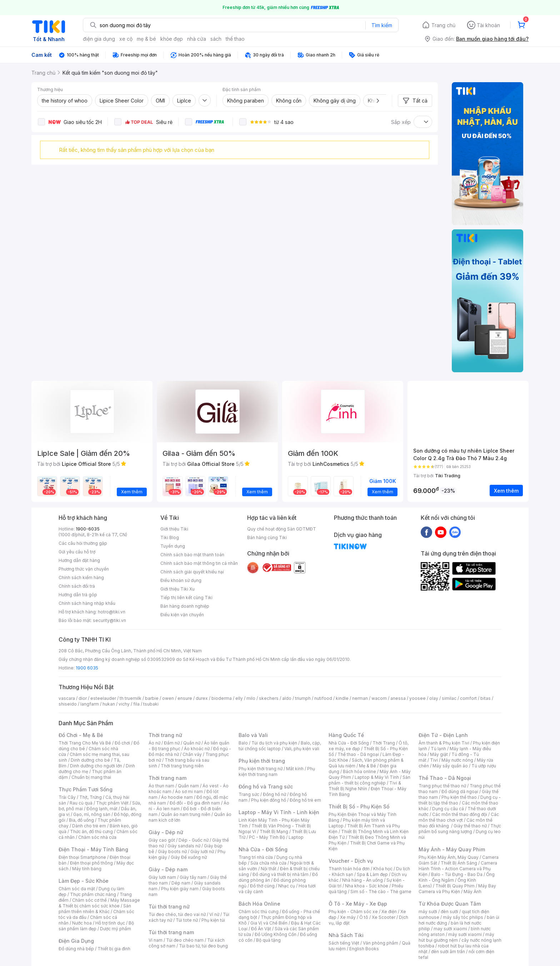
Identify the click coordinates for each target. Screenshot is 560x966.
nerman (360, 698)
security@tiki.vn (109, 620)
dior (83, 698)
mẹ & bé (146, 39)
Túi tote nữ (187, 920)
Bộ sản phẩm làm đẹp (96, 926)
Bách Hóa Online (259, 904)
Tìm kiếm (382, 25)
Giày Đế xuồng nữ (189, 857)
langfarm (90, 704)
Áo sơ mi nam (189, 791)
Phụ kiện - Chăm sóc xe (353, 912)
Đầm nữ (172, 743)
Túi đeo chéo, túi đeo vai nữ (177, 914)
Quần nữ (192, 743)
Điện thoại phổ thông (91, 863)
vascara (67, 698)
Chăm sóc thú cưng (259, 912)
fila (136, 704)
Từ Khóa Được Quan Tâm (450, 904)
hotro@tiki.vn (112, 612)
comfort (468, 698)
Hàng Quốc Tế (346, 735)
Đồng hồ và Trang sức (266, 786)
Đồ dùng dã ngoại (460, 791)
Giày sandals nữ (184, 846)
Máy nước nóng (457, 760)
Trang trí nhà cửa (256, 857)
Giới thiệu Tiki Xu (177, 589)
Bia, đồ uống (81, 820)
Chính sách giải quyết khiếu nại (192, 572)
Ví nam (156, 940)
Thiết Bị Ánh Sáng (459, 863)
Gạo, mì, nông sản (92, 814)
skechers (269, 698)
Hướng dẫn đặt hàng (79, 560)
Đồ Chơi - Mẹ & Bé (81, 735)
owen (168, 698)
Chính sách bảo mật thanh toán (192, 555)
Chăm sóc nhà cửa (97, 837)
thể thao (235, 39)
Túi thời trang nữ (169, 907)
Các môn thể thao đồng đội (460, 814)
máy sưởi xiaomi (465, 934)
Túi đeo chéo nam (185, 940)
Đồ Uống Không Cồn (276, 934)
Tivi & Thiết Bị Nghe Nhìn (365, 786)
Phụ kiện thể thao (459, 797)
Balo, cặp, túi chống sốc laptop (280, 746)
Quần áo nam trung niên (186, 814)
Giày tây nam (193, 877)
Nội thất (269, 869)
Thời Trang (384, 743)
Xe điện (389, 912)
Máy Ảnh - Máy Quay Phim (452, 849)
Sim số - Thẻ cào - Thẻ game (381, 892)
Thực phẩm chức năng (93, 894)
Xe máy (348, 917)
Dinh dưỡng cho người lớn (96, 766)
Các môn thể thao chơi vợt (459, 817)
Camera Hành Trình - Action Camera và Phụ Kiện (458, 869)
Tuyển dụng (173, 546)
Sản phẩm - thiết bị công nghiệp (369, 780)
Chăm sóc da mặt (77, 889)
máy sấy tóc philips (463, 917)
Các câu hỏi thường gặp (83, 543)
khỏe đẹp (172, 39)
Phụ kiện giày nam (180, 889)
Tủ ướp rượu (484, 766)
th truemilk (131, 698)
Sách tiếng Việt (344, 943)
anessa (398, 698)
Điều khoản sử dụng (181, 580)
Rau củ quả (81, 803)
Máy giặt (439, 754)
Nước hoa (82, 923)
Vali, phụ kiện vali (302, 749)
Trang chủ (443, 25)
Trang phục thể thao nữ (442, 786)
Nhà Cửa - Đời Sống (263, 849)
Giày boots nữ (172, 852)
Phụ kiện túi (213, 920)
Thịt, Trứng (91, 797)
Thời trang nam (167, 778)
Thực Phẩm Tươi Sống (86, 789)
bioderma (222, 698)
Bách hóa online (359, 771)
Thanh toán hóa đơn (349, 869)
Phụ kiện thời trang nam (277, 771)
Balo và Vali (253, 735)
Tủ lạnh (438, 749)
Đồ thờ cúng (262, 886)
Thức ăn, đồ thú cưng (91, 831)
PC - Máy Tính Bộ (267, 837)
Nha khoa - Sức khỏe (367, 886)
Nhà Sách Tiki (346, 935)
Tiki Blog (170, 537)
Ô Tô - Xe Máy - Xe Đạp (358, 904)
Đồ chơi (122, 743)
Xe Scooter (384, 917)
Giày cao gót (162, 840)
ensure (185, 698)
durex (202, 698)
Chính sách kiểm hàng (81, 577)
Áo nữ (154, 743)
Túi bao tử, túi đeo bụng (203, 946)
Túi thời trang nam (171, 932)
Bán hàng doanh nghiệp (185, 606)
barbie (152, 698)
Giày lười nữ (202, 852)
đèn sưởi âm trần (448, 952)
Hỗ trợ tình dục (110, 923)
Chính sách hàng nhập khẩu (87, 603)
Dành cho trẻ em (89, 826)
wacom (379, 698)
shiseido (68, 704)
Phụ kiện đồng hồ (269, 800)
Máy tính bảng (87, 869)
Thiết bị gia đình (114, 949)
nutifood (323, 698)
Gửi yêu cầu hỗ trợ (77, 552)
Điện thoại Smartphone (82, 857)
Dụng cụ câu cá (448, 809)
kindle (342, 698)
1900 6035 (87, 668)
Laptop (296, 837)
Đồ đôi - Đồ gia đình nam (195, 803)
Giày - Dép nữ (166, 832)
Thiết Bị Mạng (274, 831)
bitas (486, 698)
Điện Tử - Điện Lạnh (443, 735)
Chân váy (192, 754)
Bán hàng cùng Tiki (267, 537)
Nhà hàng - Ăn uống (362, 880)
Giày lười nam (162, 877)
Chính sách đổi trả (77, 586)
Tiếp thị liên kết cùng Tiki (186, 597)
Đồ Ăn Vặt (261, 929)
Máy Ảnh (472, 892)
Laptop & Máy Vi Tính (377, 777)
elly (239, 698)
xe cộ (126, 39)
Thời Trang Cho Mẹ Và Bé (85, 743)
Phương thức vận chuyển (84, 569)
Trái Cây (67, 797)
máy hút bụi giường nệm (456, 937)
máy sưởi (428, 912)
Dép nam (181, 883)
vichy (124, 704)
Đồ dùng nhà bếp (76, 949)
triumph (303, 698)
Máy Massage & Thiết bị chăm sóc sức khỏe (99, 903)
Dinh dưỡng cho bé (90, 760)
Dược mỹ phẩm (116, 929)
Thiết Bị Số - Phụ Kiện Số (359, 806)
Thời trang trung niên (182, 766)
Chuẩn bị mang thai (91, 777)
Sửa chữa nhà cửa (268, 863)
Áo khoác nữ (197, 749)
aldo (287, 698)
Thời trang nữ (165, 735)
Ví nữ (214, 914)
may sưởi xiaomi (450, 929)
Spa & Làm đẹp (372, 874)
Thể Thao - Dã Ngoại (445, 778)
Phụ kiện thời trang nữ (261, 769)
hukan (109, 704)
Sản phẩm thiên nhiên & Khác (95, 909)
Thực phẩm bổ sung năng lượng (460, 829)
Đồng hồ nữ (274, 794)
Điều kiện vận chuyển (182, 615)
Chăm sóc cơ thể (89, 900)
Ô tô (364, 917)
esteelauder (103, 698)
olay (434, 698)
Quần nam (188, 786)
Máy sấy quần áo (450, 766)
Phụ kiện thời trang (262, 761)
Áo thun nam (161, 786)
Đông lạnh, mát (102, 809)
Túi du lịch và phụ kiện (274, 743)
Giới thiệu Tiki (174, 529)
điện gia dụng (99, 39)
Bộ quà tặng (268, 940)
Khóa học (383, 869)
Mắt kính (295, 769)
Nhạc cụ (287, 886)
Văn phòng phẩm (381, 943)
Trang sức (249, 794)
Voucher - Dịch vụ (351, 861)
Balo (243, 743)
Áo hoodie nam (177, 797)
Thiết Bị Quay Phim (455, 886)
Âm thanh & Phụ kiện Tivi (444, 743)
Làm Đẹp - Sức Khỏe (84, 881)
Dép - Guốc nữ (194, 840)
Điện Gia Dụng (76, 941)
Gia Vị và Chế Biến (269, 923)
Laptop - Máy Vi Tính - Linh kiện (279, 812)
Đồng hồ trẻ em (305, 800)
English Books (364, 949)
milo (251, 698)
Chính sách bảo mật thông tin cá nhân (199, 563)
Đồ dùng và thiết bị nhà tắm (281, 874)
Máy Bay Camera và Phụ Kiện (457, 889)
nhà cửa (197, 39)
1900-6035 (88, 529)
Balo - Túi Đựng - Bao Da (457, 874)
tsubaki (151, 704)
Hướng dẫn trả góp (78, 595)
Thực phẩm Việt (112, 803)
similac (449, 698)
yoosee (417, 698)
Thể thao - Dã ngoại (358, 754)
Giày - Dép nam (168, 869)
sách (216, 39)
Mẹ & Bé (367, 766)
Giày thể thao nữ (470, 826)
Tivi (434, 760)
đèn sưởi (449, 912)
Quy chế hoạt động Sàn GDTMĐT (282, 529)
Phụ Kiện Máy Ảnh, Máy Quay (449, 857)
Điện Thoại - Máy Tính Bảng (93, 849)
